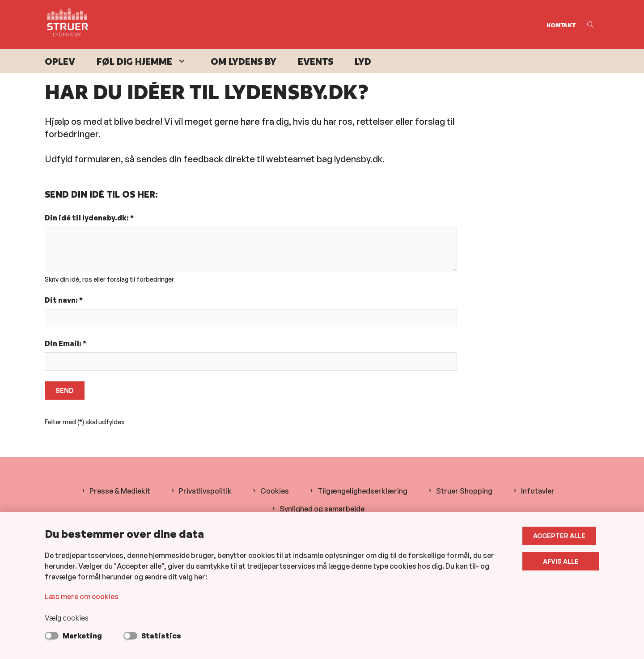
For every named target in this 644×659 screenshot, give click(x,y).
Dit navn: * (64, 300)
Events (316, 61)
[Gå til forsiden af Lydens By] (293, 24)
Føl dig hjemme (134, 61)
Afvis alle (563, 561)
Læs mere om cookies (82, 596)
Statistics (161, 636)
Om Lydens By (244, 61)
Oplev (60, 61)
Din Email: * (66, 343)
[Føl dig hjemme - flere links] (181, 61)
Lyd (363, 61)
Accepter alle (562, 536)
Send (65, 391)
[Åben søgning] (590, 24)
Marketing (82, 636)
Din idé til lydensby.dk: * (89, 218)
